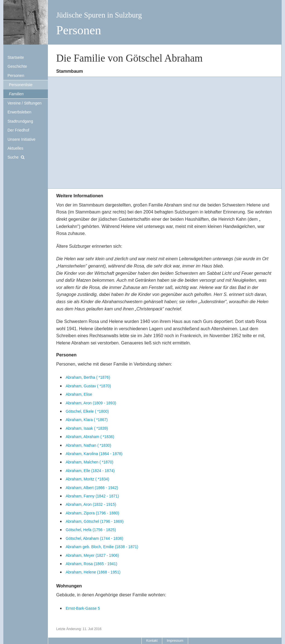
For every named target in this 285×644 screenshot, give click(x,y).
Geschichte (17, 66)
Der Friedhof (18, 130)
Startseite (16, 57)
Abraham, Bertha (88, 377)
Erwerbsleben (19, 112)
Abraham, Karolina (94, 454)
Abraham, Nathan (88, 445)
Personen (16, 76)
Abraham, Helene (93, 572)
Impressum (175, 641)
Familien (16, 94)
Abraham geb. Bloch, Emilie (102, 547)
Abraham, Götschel (95, 521)
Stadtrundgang (20, 121)
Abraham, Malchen (89, 462)
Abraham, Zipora (92, 513)
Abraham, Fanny (92, 496)
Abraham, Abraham (90, 437)
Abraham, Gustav (88, 386)
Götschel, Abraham (94, 538)
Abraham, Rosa (91, 564)
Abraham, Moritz (87, 479)
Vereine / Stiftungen (24, 103)
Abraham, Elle (90, 471)
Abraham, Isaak (87, 428)
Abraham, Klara (87, 420)
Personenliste (21, 85)
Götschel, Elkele (87, 411)
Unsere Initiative (21, 139)
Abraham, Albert (92, 488)
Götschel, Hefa (91, 530)
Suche (13, 157)
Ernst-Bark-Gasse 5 (83, 608)
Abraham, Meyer (92, 555)
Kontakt (152, 641)
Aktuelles (15, 148)
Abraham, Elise (79, 394)
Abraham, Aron (91, 403)
